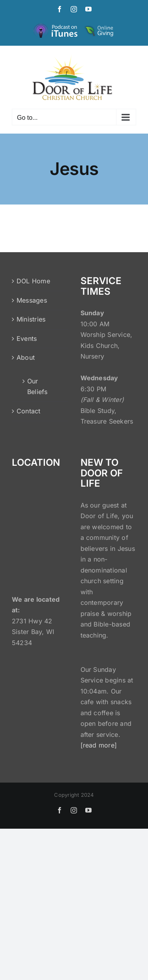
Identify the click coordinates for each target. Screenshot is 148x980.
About (26, 357)
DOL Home (33, 281)
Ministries (31, 319)
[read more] (99, 745)
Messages (32, 300)
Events (27, 338)
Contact (29, 411)
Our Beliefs (37, 387)
